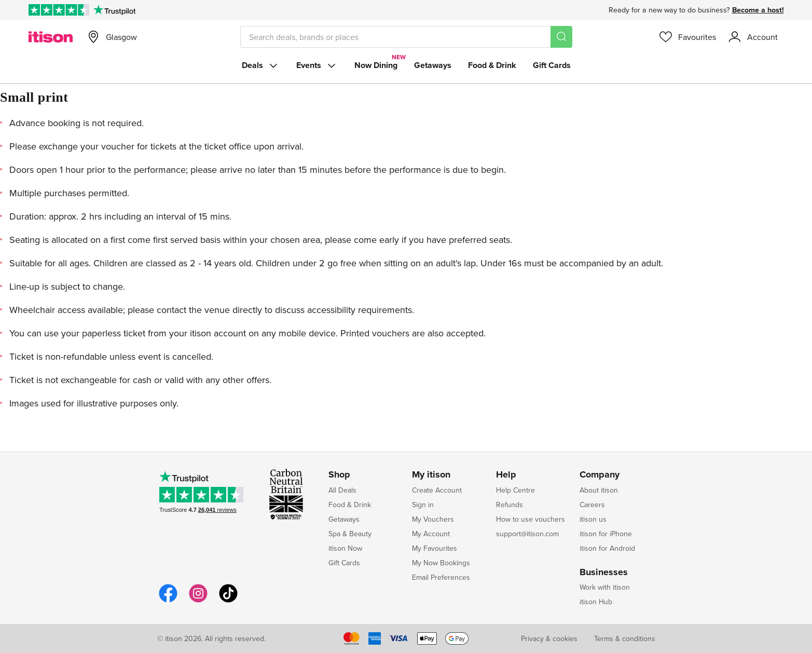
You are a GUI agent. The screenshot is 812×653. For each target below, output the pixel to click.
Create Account (437, 490)
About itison (599, 490)
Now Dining (376, 65)
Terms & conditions (625, 638)
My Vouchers (433, 519)
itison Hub (596, 602)
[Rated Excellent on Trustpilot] (59, 10)
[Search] (561, 37)
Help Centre (515, 490)
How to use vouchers (531, 519)
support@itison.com (527, 534)
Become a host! (758, 10)
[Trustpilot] (114, 10)
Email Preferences (441, 577)
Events (317, 65)
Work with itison (605, 587)
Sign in (423, 505)
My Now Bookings (441, 563)
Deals (261, 65)
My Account (431, 534)
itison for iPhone (606, 534)
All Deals (342, 490)
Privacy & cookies (549, 638)
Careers (592, 505)
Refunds (510, 505)
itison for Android (607, 548)
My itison (431, 475)
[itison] (51, 37)
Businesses (604, 573)
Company (600, 475)
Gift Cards (552, 65)
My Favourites (435, 548)
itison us (593, 519)
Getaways (433, 65)
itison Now (345, 548)
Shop (339, 475)
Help (506, 475)
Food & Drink (492, 65)
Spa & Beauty (350, 534)
